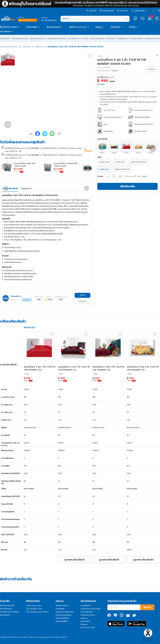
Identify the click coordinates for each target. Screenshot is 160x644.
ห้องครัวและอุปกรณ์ (97, 39)
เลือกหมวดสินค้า (10, 27)
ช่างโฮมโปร (115, 27)
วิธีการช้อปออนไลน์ (7, 606)
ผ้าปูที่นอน (39, 47)
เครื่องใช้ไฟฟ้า (5, 39)
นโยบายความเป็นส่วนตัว (65, 612)
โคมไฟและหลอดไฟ (137, 39)
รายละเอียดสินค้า (10, 188)
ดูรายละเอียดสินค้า (75, 560)
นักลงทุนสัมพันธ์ (87, 612)
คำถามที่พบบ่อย (6, 609)
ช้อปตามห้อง (32, 27)
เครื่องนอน (26, 47)
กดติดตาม (26, 300)
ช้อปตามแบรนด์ (53, 27)
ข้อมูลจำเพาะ (26, 188)
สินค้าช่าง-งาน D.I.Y (78, 27)
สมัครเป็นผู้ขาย (107, 11)
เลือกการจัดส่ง (27, 20)
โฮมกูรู (98, 27)
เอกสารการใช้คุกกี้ (62, 618)
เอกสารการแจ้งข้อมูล (63, 615)
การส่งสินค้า (60, 609)
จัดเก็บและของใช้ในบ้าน (37, 39)
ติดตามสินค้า (5, 615)
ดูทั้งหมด (88, 150)
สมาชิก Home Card (34, 606)
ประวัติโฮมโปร (86, 606)
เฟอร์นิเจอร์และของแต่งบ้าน (57, 39)
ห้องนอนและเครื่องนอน (9, 47)
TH (153, 11)
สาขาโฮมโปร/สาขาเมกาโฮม (90, 609)
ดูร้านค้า (83, 295)
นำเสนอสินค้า (85, 621)
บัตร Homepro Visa (34, 609)
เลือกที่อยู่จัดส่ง (50, 20)
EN (159, 11)
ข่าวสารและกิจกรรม (88, 615)
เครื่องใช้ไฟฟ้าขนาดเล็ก (20, 39)
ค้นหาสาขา (123, 11)
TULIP (100, 56)
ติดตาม (147, 607)
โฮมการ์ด (91, 11)
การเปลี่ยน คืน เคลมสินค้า (10, 612)
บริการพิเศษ (5, 32)
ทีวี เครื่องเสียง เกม (75, 39)
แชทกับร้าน (83, 301)
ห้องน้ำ (86, 39)
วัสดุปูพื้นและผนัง (123, 39)
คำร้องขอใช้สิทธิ (61, 621)
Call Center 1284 (88, 628)
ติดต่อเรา (84, 624)
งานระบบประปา (110, 39)
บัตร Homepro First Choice (37, 612)
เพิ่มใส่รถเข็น (127, 186)
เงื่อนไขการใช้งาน (62, 606)
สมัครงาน (84, 618)
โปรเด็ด (132, 27)
